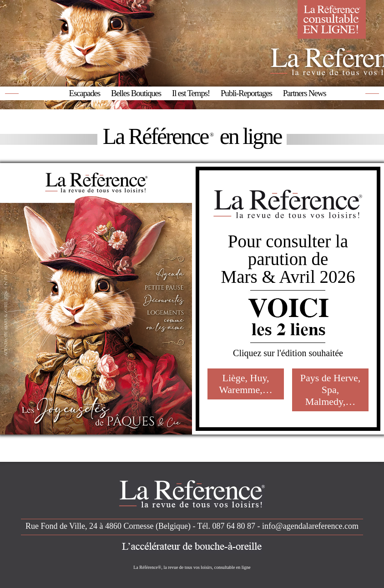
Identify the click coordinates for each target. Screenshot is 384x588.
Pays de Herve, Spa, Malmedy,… (331, 390)
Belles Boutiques (136, 93)
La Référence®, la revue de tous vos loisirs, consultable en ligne (192, 567)
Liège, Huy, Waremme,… (245, 384)
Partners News (305, 93)
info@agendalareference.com (310, 526)
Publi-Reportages (246, 93)
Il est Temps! (191, 93)
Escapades (85, 93)
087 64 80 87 (234, 526)
